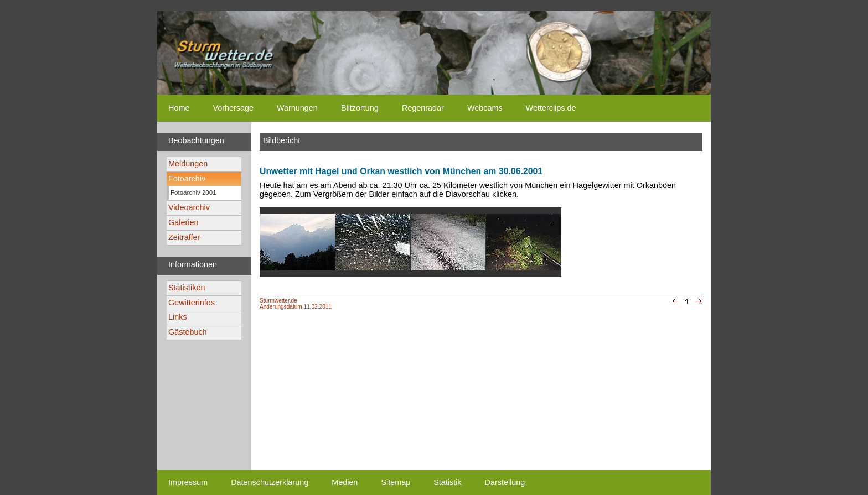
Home (179, 108)
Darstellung (505, 482)
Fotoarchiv (187, 179)
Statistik (447, 482)
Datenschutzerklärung (270, 482)
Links (178, 317)
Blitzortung (360, 108)
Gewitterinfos (192, 303)
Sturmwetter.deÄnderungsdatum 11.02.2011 (296, 304)
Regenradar (423, 108)
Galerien (183, 222)
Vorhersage (233, 108)
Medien (345, 482)
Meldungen (188, 164)
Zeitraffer (184, 237)
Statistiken (187, 288)
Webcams (485, 108)
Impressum (188, 482)
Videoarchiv (189, 207)
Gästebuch (188, 332)
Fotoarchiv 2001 (193, 192)
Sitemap (396, 482)
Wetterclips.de (551, 108)
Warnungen (297, 108)
